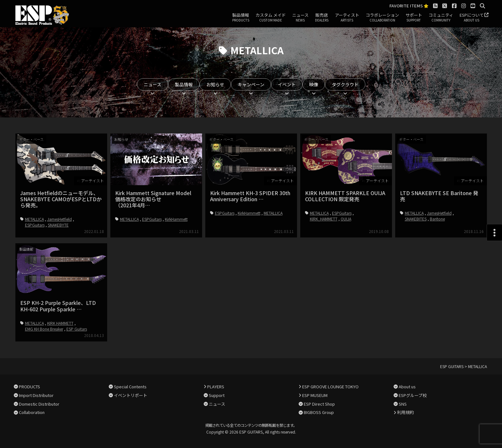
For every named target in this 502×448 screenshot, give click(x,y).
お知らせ (215, 84)
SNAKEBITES (416, 219)
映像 (314, 84)
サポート (414, 18)
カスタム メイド (271, 18)
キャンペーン (251, 84)
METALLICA (34, 219)
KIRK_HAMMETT (324, 219)
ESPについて (472, 18)
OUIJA (346, 219)
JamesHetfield (60, 219)
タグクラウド (345, 84)
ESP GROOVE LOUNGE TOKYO (330, 387)
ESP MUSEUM (315, 395)
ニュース (300, 18)
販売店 (322, 18)
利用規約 (405, 412)
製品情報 (241, 18)
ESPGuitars (35, 225)
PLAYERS (216, 387)
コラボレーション (382, 18)
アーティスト (347, 18)
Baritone (437, 219)
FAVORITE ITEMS (409, 6)
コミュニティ (441, 18)
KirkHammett (176, 219)
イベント (287, 84)
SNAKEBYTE (58, 225)
